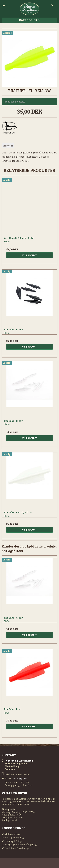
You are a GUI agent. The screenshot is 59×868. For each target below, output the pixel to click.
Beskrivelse (8, 146)
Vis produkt (29, 255)
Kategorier (30, 20)
